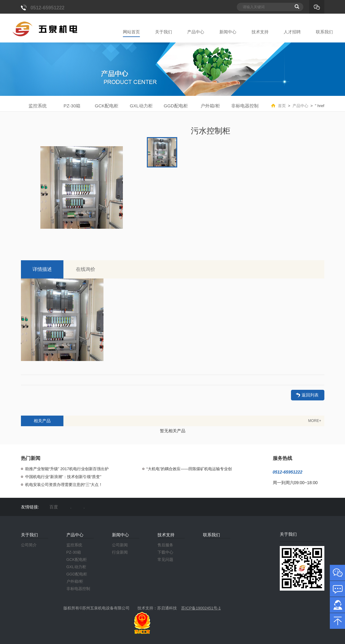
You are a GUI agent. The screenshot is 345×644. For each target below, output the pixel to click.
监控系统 (38, 106)
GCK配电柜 (107, 106)
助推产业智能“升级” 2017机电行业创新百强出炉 (67, 469)
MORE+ (315, 421)
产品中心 (196, 32)
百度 (54, 507)
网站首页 (131, 32)
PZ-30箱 (72, 106)
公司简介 (29, 545)
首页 (282, 106)
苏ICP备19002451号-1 (201, 608)
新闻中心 (228, 32)
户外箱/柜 (210, 106)
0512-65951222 (47, 8)
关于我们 (164, 32)
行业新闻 (120, 552)
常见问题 (165, 560)
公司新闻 (120, 545)
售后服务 (165, 545)
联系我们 (324, 32)
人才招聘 (292, 32)
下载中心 (165, 552)
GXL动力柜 (141, 106)
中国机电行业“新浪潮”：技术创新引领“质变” (63, 477)
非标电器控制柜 (245, 107)
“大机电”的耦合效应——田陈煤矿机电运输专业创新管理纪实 (189, 469)
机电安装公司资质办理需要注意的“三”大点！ (64, 485)
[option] (82, 187)
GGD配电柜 (176, 106)
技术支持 (260, 32)
